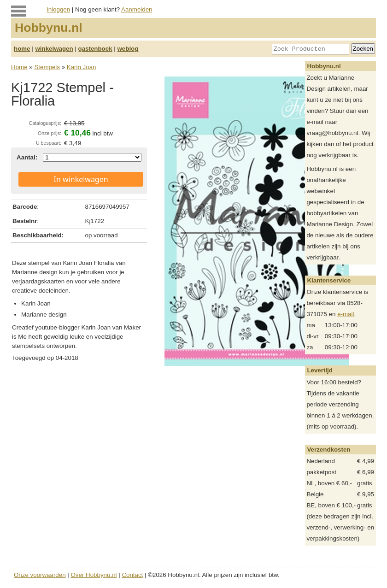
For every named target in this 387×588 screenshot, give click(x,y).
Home (19, 67)
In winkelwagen (81, 179)
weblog (128, 49)
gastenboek (95, 49)
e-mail (346, 314)
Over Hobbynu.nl (94, 575)
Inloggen (58, 9)
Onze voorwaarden (40, 575)
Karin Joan (82, 67)
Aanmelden (137, 9)
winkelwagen (54, 49)
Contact (132, 575)
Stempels (47, 67)
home (22, 49)
